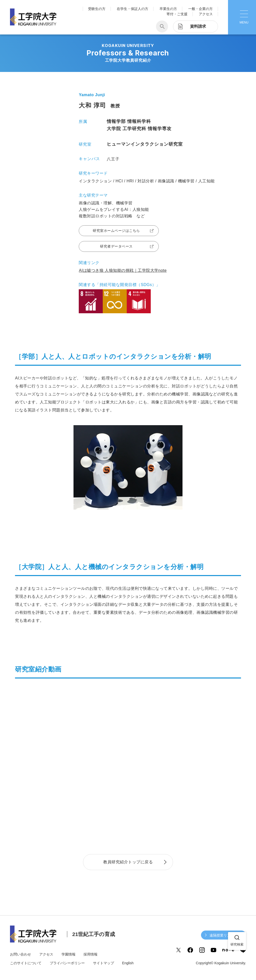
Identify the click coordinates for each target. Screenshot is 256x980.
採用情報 (90, 954)
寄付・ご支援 (177, 14)
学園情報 (68, 954)
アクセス (206, 14)
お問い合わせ (20, 954)
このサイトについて (26, 963)
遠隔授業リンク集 (223, 935)
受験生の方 (97, 9)
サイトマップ (103, 963)
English (128, 963)
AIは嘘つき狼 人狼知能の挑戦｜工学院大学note (123, 270)
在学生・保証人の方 (132, 9)
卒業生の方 (168, 9)
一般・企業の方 (200, 9)
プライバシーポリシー (67, 963)
